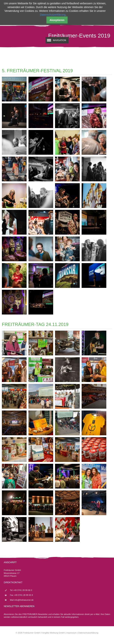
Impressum (72, 633)
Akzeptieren (57, 20)
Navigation (60, 40)
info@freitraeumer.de (24, 600)
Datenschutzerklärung (88, 633)
